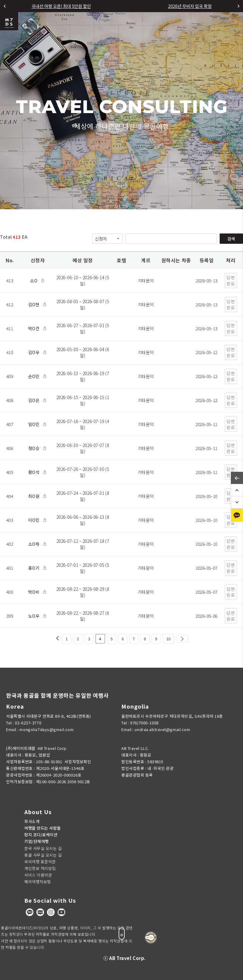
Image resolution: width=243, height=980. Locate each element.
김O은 (35, 400)
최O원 (35, 496)
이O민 (35, 520)
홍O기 (35, 568)
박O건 (35, 328)
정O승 (35, 448)
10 (169, 639)
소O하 (35, 544)
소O (35, 280)
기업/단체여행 (37, 841)
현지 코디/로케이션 (41, 835)
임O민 (35, 424)
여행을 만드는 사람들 (42, 828)
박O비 (35, 592)
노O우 (35, 616)
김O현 (35, 304)
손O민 (35, 376)
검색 (231, 239)
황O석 (35, 472)
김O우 (35, 352)
